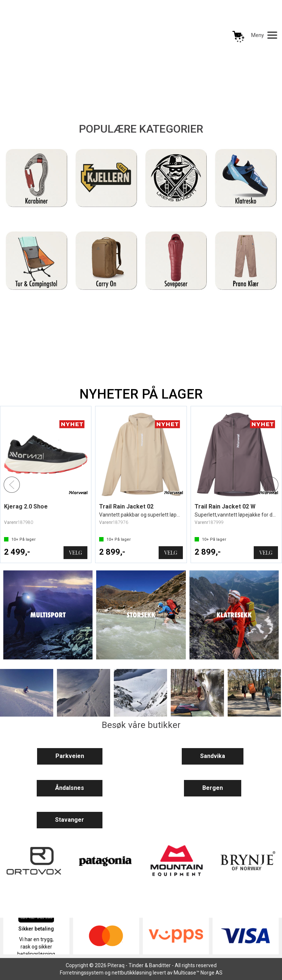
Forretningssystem (82, 973)
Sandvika (213, 756)
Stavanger (70, 820)
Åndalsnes (70, 788)
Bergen (213, 788)
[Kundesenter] (191, 35)
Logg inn (214, 36)
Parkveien (70, 756)
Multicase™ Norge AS (198, 973)
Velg (75, 553)
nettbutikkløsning (132, 973)
